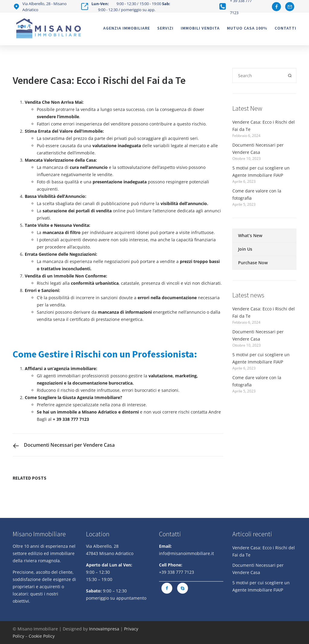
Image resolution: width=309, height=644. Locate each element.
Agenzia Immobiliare (127, 28)
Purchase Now (253, 263)
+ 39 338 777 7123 (71, 419)
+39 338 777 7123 (177, 572)
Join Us (245, 249)
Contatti (285, 28)
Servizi (165, 28)
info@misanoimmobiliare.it (186, 553)
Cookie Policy (42, 636)
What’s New (250, 235)
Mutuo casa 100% (247, 28)
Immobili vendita (200, 28)
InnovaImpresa (104, 629)
